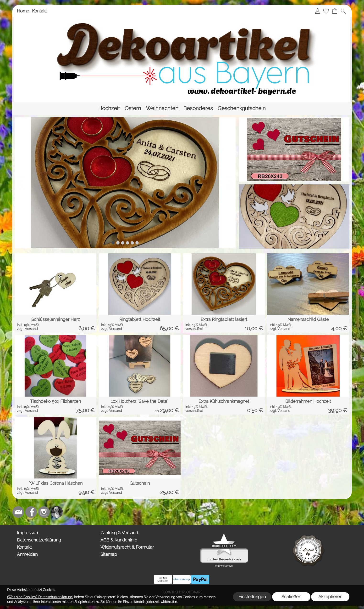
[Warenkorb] (335, 11)
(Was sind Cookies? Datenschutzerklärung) (40, 597)
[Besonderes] (198, 108)
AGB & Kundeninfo (119, 540)
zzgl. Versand (27, 329)
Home (23, 11)
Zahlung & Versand (119, 533)
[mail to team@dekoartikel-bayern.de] (18, 512)
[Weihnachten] (162, 108)
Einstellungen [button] (252, 597)
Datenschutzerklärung (39, 540)
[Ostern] (133, 108)
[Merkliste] (326, 11)
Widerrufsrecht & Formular (127, 547)
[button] (343, 11)
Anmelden (27, 554)
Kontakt (39, 11)
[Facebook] (31, 512)
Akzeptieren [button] (330, 597)
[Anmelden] (317, 11)
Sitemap (109, 554)
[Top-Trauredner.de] (57, 512)
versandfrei (194, 329)
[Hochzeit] (109, 108)
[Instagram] (44, 512)
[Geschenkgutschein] (242, 108)
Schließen (291, 597)
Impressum (28, 533)
